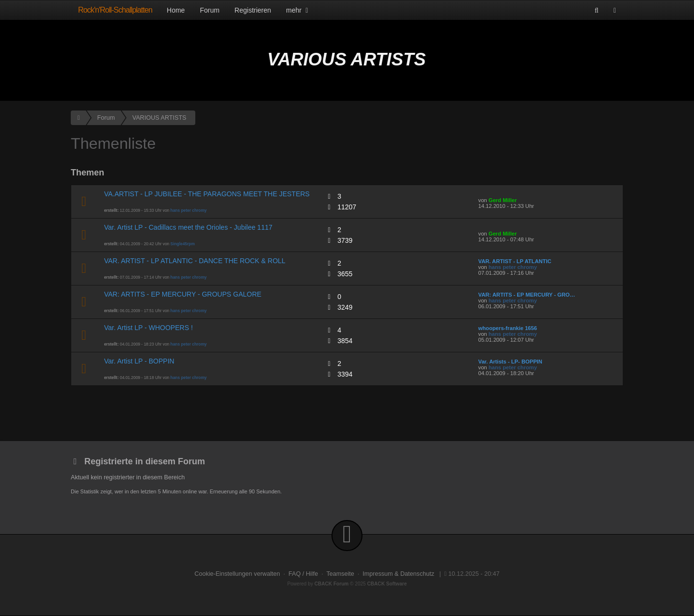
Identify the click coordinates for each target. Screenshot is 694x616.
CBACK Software (387, 584)
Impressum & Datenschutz (398, 574)
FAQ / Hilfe (303, 574)
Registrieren (253, 10)
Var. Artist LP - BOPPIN (139, 361)
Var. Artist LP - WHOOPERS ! (149, 328)
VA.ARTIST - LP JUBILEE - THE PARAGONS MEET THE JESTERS (207, 194)
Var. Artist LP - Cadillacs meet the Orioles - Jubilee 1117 (188, 227)
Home (176, 10)
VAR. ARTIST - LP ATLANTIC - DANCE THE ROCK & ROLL (195, 261)
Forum (209, 10)
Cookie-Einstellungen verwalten (237, 574)
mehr (298, 10)
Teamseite (340, 574)
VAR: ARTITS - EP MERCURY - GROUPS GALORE (183, 294)
